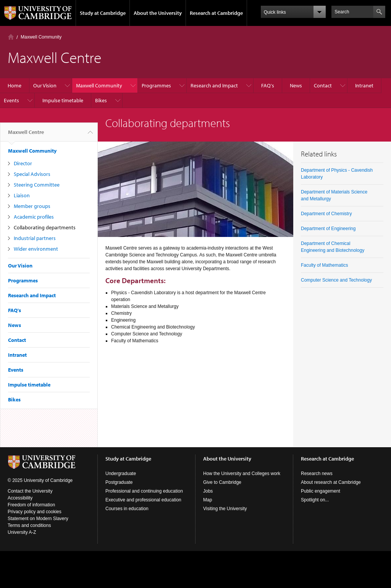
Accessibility (20, 498)
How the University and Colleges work (242, 474)
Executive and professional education (143, 500)
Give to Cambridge (222, 482)
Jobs (208, 491)
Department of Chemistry (326, 214)
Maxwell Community (41, 37)
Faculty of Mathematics (324, 265)
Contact (323, 85)
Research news (317, 474)
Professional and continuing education (144, 491)
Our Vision (45, 85)
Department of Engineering (328, 229)
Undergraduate (121, 474)
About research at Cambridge (331, 482)
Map (208, 500)
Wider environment (36, 249)
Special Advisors (32, 174)
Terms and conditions (29, 525)
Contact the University (30, 491)
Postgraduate (119, 482)
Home (11, 37)
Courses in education (127, 509)
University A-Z (22, 532)
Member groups (32, 206)
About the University (158, 13)
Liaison (22, 195)
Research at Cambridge (216, 13)
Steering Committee (37, 185)
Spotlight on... (315, 500)
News (296, 85)
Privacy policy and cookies (35, 512)
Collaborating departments (45, 227)
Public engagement (321, 491)
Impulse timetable (63, 100)
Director (23, 163)
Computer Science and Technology (336, 280)
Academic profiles (34, 217)
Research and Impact (214, 85)
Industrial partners (35, 238)
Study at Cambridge (103, 13)
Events (11, 100)
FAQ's (268, 85)
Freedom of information (31, 505)
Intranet (364, 85)
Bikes (101, 100)
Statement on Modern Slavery (38, 519)
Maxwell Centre (26, 135)
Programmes (156, 85)
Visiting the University (225, 509)
